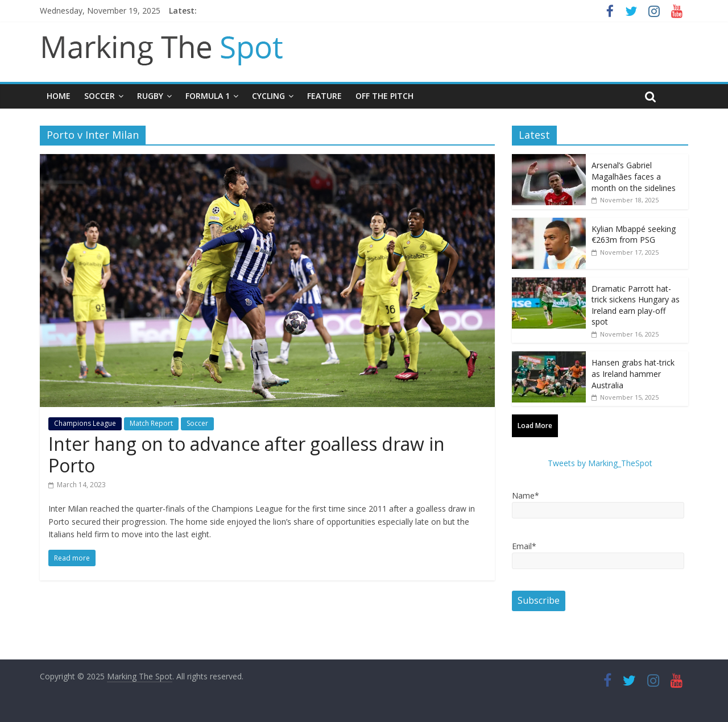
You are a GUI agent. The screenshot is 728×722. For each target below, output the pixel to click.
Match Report (151, 423)
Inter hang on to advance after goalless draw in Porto (247, 455)
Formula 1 (208, 96)
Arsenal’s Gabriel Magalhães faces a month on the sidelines (634, 176)
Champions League (85, 423)
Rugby (150, 96)
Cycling (268, 96)
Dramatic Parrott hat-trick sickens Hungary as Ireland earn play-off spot (636, 305)
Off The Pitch (384, 96)
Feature (324, 96)
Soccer (100, 96)
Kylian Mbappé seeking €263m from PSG (634, 235)
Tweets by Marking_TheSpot (600, 463)
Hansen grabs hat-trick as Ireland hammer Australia (633, 374)
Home (59, 96)
